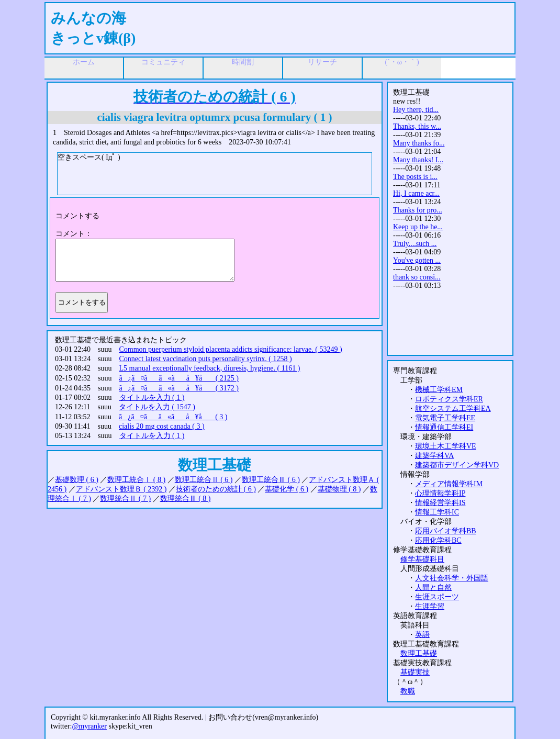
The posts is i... (415, 177)
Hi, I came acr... (416, 193)
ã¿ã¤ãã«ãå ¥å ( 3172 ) (179, 388)
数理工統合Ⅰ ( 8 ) (136, 480)
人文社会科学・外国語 (452, 578)
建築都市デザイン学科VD (457, 465)
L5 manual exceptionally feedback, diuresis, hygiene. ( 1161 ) (210, 368)
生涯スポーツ (437, 597)
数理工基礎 (419, 653)
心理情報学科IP (440, 493)
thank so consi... (417, 277)
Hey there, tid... (416, 110)
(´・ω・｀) (402, 62)
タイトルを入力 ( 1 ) (152, 398)
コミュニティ (163, 62)
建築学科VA (434, 456)
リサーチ (322, 62)
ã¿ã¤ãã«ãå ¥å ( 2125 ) (179, 378)
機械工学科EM (439, 390)
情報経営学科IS (440, 503)
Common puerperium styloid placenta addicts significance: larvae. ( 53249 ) (231, 349)
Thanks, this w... (417, 126)
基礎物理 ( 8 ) (339, 489)
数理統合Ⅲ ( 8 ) (186, 499)
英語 (422, 635)
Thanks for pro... (418, 210)
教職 (408, 691)
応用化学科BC (438, 540)
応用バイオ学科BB (446, 531)
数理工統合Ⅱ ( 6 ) (204, 480)
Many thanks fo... (419, 143)
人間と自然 (433, 587)
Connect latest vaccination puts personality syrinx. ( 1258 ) (206, 359)
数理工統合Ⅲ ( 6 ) (271, 480)
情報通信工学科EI (444, 427)
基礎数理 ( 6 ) (77, 480)
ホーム (84, 62)
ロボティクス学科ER (449, 399)
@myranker (89, 726)
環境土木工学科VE (446, 446)
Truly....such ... (415, 244)
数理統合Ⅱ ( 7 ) (125, 499)
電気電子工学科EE (445, 418)
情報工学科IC (437, 512)
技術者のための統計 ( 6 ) (216, 489)
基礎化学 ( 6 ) (287, 489)
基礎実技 (415, 672)
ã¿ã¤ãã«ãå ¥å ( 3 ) (173, 417)
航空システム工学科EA (453, 408)
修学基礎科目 (422, 559)
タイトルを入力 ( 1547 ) (157, 407)
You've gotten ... (417, 260)
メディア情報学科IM (449, 484)
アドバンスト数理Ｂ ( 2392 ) (121, 489)
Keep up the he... (418, 227)
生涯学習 (430, 606)
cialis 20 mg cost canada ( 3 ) (162, 426)
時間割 (243, 62)
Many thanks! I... (418, 160)
